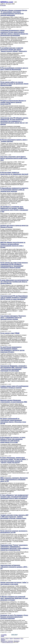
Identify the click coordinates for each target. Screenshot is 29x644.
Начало (3, 638)
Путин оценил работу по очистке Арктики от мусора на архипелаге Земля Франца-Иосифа (14, 84)
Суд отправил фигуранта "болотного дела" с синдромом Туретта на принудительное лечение (13, 318)
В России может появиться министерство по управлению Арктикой (14, 173)
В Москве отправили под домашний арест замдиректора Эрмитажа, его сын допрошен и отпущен (14, 598)
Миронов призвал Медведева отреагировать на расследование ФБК (14, 401)
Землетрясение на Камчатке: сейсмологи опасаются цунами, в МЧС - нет (14, 567)
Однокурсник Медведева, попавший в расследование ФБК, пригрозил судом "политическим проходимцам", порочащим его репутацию (14, 368)
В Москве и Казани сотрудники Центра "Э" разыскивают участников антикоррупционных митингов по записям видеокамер (14, 13)
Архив (11, 638)
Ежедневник (17, 638)
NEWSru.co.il (4, 641)
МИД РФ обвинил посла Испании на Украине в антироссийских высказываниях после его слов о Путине (13, 245)
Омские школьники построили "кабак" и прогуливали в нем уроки (14, 583)
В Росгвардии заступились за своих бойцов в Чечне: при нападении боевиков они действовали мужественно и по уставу (13, 440)
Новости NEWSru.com (7, 642)
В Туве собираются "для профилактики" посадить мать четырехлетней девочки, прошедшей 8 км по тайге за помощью (14, 497)
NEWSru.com (7, 2)
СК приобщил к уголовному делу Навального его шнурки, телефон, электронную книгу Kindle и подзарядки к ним (14, 209)
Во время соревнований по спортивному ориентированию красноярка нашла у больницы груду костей (13, 421)
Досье (7, 638)
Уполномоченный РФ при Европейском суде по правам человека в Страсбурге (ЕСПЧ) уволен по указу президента (14, 298)
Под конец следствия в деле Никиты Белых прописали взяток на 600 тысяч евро (14, 158)
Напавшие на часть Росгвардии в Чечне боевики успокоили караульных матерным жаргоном (14, 617)
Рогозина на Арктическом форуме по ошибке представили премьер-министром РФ (13, 102)
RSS (22, 638)
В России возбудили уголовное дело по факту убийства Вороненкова (14, 69)
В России (3, 5)
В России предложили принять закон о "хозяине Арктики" (14, 141)
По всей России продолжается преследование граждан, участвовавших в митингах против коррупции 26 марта (12, 350)
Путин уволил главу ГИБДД (10, 333)
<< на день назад (4, 635)
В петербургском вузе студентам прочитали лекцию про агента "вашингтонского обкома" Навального (14, 50)
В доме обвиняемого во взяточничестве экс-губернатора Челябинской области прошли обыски (14, 282)
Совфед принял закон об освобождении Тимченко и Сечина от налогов (14, 387)
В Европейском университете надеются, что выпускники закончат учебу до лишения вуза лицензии (14, 190)
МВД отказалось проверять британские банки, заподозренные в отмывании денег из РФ (14, 480)
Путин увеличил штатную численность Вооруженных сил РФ (14, 532)
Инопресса (17, 641)
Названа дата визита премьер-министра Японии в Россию (14, 226)
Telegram (3, 640)
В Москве (11, 641)
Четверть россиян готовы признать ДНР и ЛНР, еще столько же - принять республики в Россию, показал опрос (14, 517)
